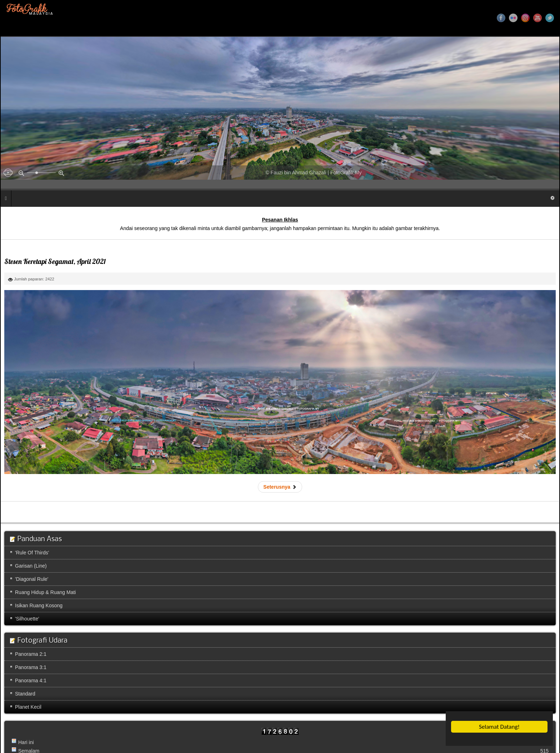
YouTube (537, 18)
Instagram (525, 18)
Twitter (550, 18)
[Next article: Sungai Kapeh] (280, 487)
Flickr (513, 18)
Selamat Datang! (500, 727)
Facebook (501, 18)
